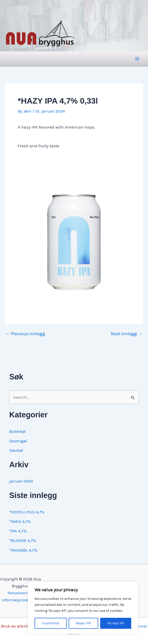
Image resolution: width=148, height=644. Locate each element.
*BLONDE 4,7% (23, 540)
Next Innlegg (127, 334)
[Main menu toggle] (137, 59)
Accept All (116, 623)
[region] (83, 608)
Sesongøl (18, 441)
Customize (50, 623)
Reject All (83, 623)
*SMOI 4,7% (20, 521)
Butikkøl (18, 431)
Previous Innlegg (25, 334)
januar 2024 (21, 481)
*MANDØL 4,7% (23, 550)
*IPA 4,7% (18, 531)
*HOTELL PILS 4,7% (27, 512)
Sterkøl (16, 450)
